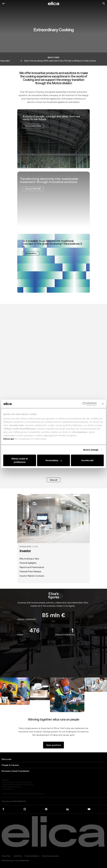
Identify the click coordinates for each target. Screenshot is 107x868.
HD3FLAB (16, 801)
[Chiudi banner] (103, 404)
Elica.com (7, 759)
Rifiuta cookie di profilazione (20, 460)
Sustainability (31, 257)
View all (53, 480)
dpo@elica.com (40, 794)
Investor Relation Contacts (32, 579)
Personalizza (54, 460)
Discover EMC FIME (33, 192)
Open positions (53, 748)
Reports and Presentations (32, 571)
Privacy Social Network (32, 856)
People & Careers (10, 765)
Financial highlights (28, 566)
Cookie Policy (17, 856)
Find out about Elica (33, 129)
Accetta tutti (87, 460)
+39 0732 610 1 (9, 789)
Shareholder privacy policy (50, 856)
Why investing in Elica (29, 562)
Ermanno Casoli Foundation (15, 771)
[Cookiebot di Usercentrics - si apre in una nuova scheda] (84, 404)
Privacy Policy (6, 856)
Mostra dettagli (91, 450)
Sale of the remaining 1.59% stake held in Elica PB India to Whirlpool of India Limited (62, 61)
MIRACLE (23, 801)
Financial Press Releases (30, 575)
